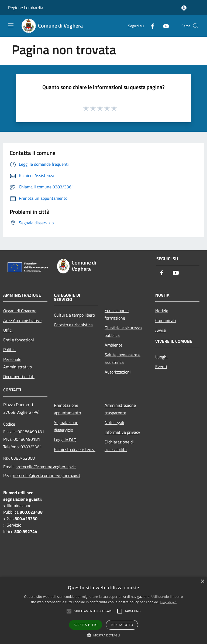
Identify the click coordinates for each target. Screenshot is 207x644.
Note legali (114, 422)
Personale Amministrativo (18, 363)
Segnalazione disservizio (66, 426)
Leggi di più (168, 602)
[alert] (103, 610)
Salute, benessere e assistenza (123, 358)
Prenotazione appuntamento (67, 409)
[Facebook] (150, 26)
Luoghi (161, 357)
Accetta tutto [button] (86, 625)
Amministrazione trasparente (120, 409)
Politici (9, 350)
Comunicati (166, 320)
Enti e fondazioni (19, 340)
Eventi (161, 367)
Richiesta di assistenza (75, 449)
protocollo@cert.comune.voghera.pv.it (46, 475)
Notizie (162, 311)
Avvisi (161, 330)
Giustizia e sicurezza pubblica (123, 331)
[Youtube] (164, 26)
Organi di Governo (20, 311)
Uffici (8, 330)
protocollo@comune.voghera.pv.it (46, 467)
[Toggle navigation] (11, 25)
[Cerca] (196, 26)
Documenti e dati (19, 377)
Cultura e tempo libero (74, 315)
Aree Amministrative (22, 320)
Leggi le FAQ (65, 440)
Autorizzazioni (118, 372)
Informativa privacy (122, 432)
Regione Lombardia (26, 8)
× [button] (202, 582)
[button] (103, 635)
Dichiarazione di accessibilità (119, 446)
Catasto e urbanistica (73, 325)
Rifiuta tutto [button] (122, 625)
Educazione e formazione (117, 314)
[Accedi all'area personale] (184, 8)
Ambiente (113, 345)
